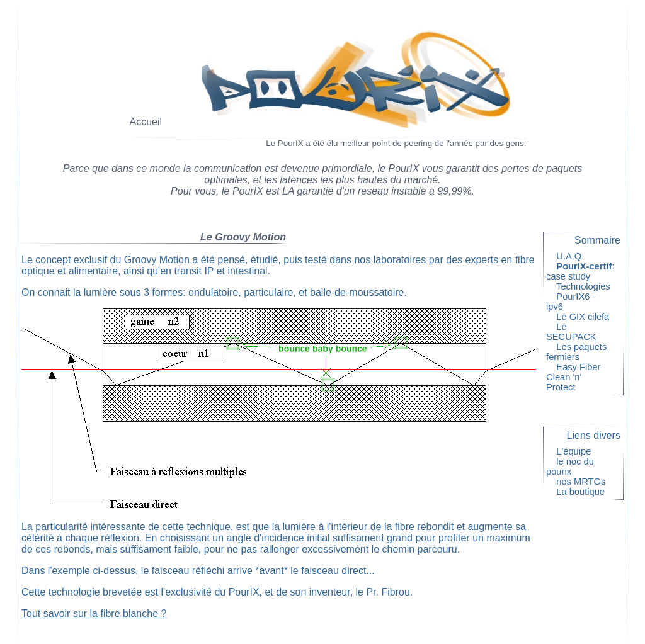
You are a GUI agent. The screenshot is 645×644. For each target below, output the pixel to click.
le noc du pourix (570, 466)
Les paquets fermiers (576, 352)
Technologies (583, 286)
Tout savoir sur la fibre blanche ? (94, 613)
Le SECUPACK (576, 332)
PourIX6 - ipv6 (571, 302)
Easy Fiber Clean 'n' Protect (573, 377)
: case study (580, 271)
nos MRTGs (581, 482)
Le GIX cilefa (583, 317)
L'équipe (574, 451)
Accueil (146, 122)
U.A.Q (569, 256)
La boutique (580, 492)
